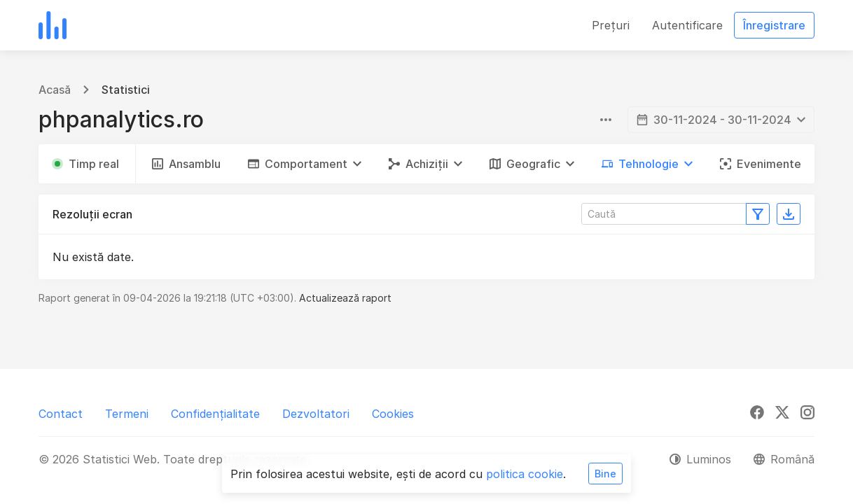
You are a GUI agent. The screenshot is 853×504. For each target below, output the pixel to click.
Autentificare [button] (687, 25)
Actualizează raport (345, 298)
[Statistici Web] (53, 25)
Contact (61, 414)
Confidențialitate (215, 414)
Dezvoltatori (316, 414)
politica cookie (525, 474)
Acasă (55, 90)
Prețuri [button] (611, 25)
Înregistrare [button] (774, 25)
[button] (305, 164)
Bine (605, 474)
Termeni (127, 414)
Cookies (393, 414)
